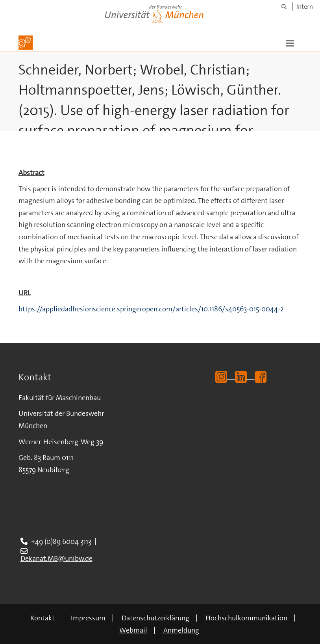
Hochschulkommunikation (246, 618)
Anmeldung (181, 630)
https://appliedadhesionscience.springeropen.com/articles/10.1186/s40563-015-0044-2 (151, 309)
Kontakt (43, 618)
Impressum (88, 618)
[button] (290, 43)
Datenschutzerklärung (155, 618)
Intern (305, 7)
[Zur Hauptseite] (26, 43)
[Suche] (284, 7)
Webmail (133, 630)
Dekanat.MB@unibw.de (56, 558)
